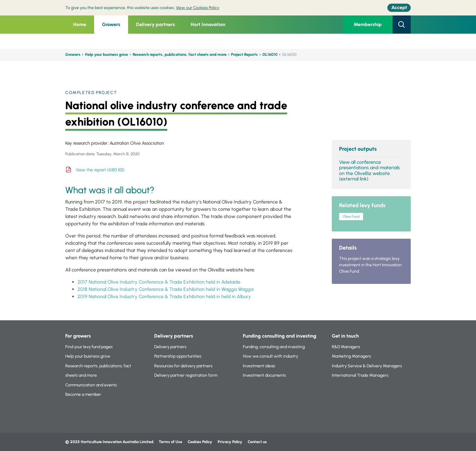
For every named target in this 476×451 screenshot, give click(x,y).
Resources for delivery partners (183, 366)
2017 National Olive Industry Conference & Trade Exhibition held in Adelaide (159, 282)
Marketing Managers (351, 356)
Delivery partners (155, 24)
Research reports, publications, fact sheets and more (180, 54)
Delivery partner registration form (186, 375)
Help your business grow (107, 54)
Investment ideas (259, 366)
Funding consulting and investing (280, 336)
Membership (368, 24)
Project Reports (244, 54)
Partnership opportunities (178, 356)
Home (80, 24)
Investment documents (264, 375)
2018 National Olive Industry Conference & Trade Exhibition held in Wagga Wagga (165, 289)
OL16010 (270, 54)
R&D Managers (346, 347)
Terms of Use (170, 442)
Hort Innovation (208, 24)
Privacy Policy (230, 442)
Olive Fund (351, 217)
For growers (78, 336)
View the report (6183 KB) (100, 170)
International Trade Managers (360, 375)
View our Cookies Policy (197, 8)
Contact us (257, 442)
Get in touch (345, 336)
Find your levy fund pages (89, 347)
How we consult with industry (270, 356)
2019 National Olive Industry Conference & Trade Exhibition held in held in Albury (164, 296)
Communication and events (91, 385)
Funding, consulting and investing (274, 347)
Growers (111, 24)
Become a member (83, 394)
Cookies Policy (200, 442)
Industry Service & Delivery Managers (367, 366)
